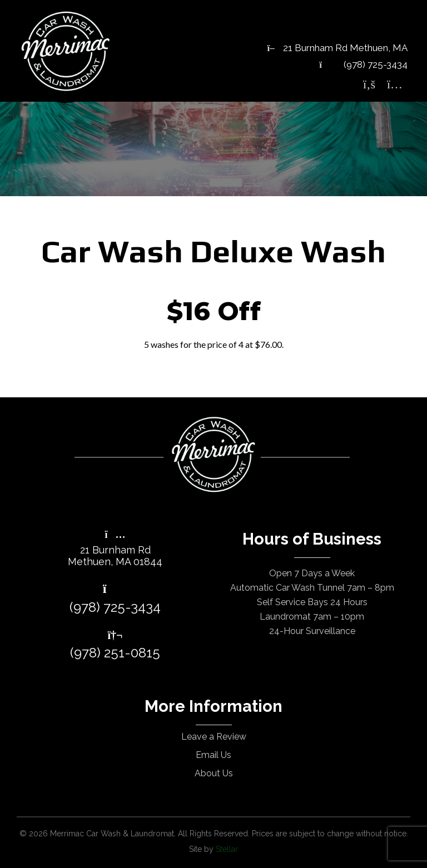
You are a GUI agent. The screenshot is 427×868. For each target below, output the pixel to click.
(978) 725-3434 (363, 64)
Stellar (227, 849)
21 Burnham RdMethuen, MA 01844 (115, 549)
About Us (214, 773)
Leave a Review (214, 737)
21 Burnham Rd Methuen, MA (337, 48)
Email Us (213, 755)
